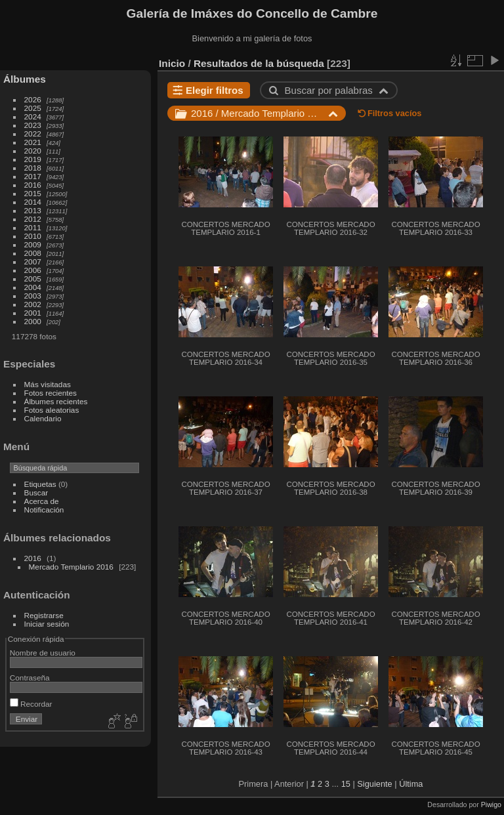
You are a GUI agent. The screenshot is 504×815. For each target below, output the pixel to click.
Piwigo (491, 805)
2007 (33, 261)
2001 (33, 313)
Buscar (36, 492)
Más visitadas (48, 384)
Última (411, 784)
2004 (33, 287)
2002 (33, 304)
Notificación (44, 510)
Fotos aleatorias (52, 410)
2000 (33, 321)
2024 (33, 116)
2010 (33, 236)
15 (346, 784)
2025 (33, 108)
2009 (33, 244)
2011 (33, 227)
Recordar (31, 704)
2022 (33, 134)
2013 (33, 210)
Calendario (43, 418)
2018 (33, 168)
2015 (33, 193)
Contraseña (30, 678)
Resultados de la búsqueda (259, 63)
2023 (33, 125)
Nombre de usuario (43, 653)
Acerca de (42, 501)
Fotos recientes (51, 393)
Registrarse (44, 615)
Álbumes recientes (56, 401)
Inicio (172, 63)
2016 (33, 185)
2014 (33, 202)
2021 (33, 142)
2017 (33, 176)
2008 (33, 253)
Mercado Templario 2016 (71, 567)
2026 (33, 99)
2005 (33, 279)
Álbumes (25, 79)
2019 (33, 159)
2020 (33, 151)
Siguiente (374, 784)
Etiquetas (40, 484)
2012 (33, 219)
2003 (33, 296)
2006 (33, 270)
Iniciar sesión (47, 624)
